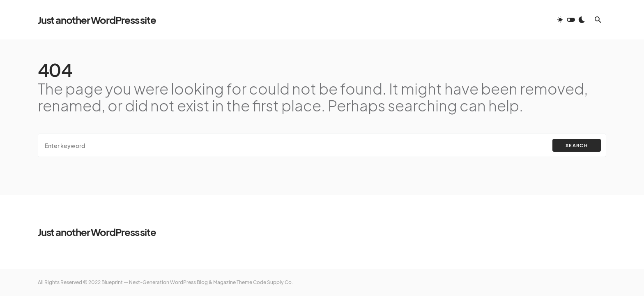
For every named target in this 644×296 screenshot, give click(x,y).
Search (577, 145)
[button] (571, 20)
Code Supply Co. (273, 282)
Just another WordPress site (97, 20)
